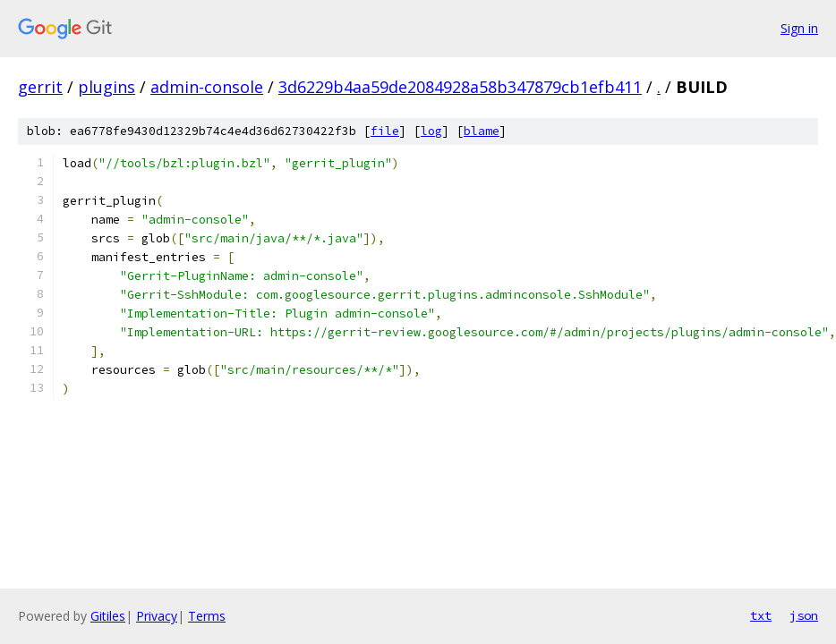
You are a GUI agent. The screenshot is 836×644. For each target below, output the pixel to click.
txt (761, 615)
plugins (107, 87)
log (431, 131)
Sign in (799, 28)
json (804, 615)
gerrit (40, 87)
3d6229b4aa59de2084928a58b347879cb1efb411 (460, 87)
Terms (207, 616)
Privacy (157, 616)
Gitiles (108, 616)
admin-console (207, 87)
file (385, 131)
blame (482, 131)
